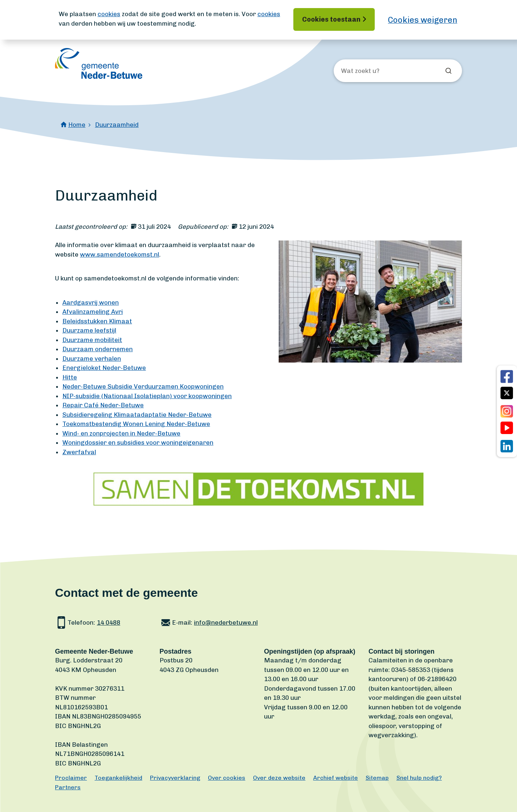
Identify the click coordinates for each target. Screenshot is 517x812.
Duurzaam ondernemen (98, 349)
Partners (68, 787)
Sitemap (377, 778)
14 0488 (109, 622)
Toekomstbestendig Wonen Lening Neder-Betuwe (136, 424)
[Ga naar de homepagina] (99, 63)
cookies (109, 14)
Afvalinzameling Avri (93, 312)
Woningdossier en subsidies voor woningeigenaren (138, 442)
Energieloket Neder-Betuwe (104, 368)
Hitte (70, 377)
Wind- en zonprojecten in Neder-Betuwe (121, 433)
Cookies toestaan (331, 19)
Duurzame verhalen (92, 359)
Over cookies (227, 778)
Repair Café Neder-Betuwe (103, 405)
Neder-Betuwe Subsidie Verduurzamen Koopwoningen (143, 386)
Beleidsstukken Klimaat (97, 321)
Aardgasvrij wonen (91, 302)
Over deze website (279, 778)
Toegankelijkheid (118, 778)
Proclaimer (71, 778)
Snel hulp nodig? (419, 778)
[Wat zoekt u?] (381, 71)
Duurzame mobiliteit (92, 340)
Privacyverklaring (175, 778)
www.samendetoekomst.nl (120, 254)
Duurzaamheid (117, 125)
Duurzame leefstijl (89, 330)
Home (77, 125)
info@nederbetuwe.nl (226, 622)
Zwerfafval (79, 452)
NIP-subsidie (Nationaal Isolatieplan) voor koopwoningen (147, 396)
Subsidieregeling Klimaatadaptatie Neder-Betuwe (137, 415)
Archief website (335, 778)
